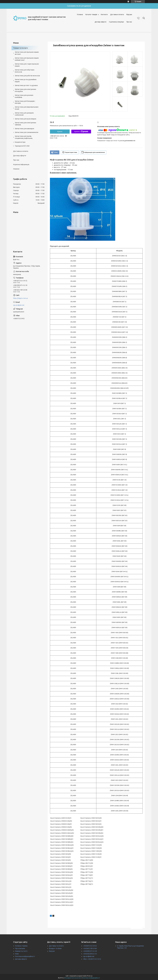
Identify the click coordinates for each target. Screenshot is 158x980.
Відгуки (129, 14)
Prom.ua (90, 976)
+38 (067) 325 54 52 (90, 946)
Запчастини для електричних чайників (25, 124)
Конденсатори (20, 142)
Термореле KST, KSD (22, 146)
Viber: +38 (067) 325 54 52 (92, 959)
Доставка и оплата (117, 14)
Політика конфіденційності (25, 956)
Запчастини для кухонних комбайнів (24, 96)
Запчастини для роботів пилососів (27, 76)
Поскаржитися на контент (73, 978)
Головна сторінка (21, 946)
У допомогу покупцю (116, 22)
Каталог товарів (91, 14)
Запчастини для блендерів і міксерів (25, 102)
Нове (17, 954)
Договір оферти (101, 22)
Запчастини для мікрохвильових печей (27, 108)
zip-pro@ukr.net (19, 305)
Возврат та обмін (55, 948)
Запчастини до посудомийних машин (26, 81)
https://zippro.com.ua (20, 298)
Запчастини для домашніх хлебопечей (24, 114)
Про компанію (20, 948)
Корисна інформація (21, 164)
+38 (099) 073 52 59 (90, 951)
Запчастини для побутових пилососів (25, 71)
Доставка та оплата (56, 946)
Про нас (129, 22)
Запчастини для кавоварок (24, 129)
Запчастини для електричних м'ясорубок (25, 90)
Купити (60, 132)
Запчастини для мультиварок (26, 119)
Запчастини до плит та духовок (26, 85)
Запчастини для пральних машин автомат (27, 53)
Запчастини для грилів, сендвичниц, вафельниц (24, 137)
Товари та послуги (20, 48)
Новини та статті (21, 951)
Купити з (81, 132)
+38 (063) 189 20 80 (90, 948)
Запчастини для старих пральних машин (27, 65)
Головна (80, 14)
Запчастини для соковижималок (27, 132)
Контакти (104, 14)
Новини (16, 169)
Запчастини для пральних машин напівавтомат (27, 59)
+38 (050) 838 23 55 (90, 954)
